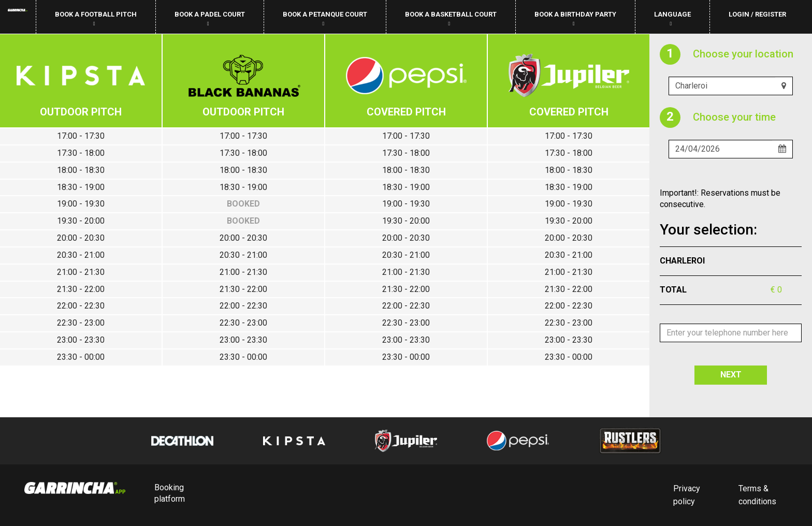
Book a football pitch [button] (96, 18)
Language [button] (672, 18)
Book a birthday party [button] (575, 18)
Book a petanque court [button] (325, 18)
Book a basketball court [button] (451, 18)
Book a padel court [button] (210, 18)
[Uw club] (722, 86)
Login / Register (757, 14)
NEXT (731, 375)
